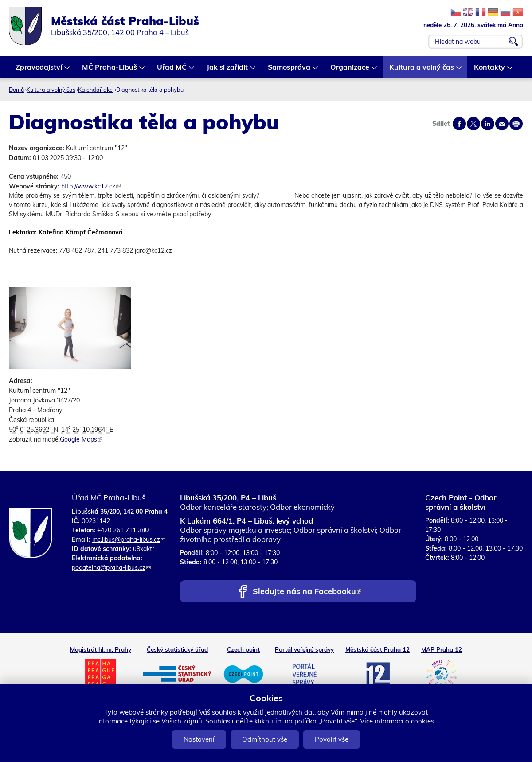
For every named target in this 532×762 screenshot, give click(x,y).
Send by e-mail (502, 124)
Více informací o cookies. (398, 721)
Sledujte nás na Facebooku (307, 592)
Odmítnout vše (265, 739)
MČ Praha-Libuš (110, 70)
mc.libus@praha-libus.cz (129, 539)
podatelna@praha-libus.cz (111, 567)
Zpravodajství (39, 70)
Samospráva (289, 70)
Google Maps (81, 439)
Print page (516, 124)
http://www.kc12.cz (91, 186)
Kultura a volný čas (422, 70)
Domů (16, 90)
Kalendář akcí (96, 90)
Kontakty (490, 70)
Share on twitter (473, 124)
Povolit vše (332, 739)
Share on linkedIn (488, 124)
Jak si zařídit (228, 70)
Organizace (350, 70)
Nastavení (199, 739)
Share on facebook (459, 124)
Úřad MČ (172, 70)
